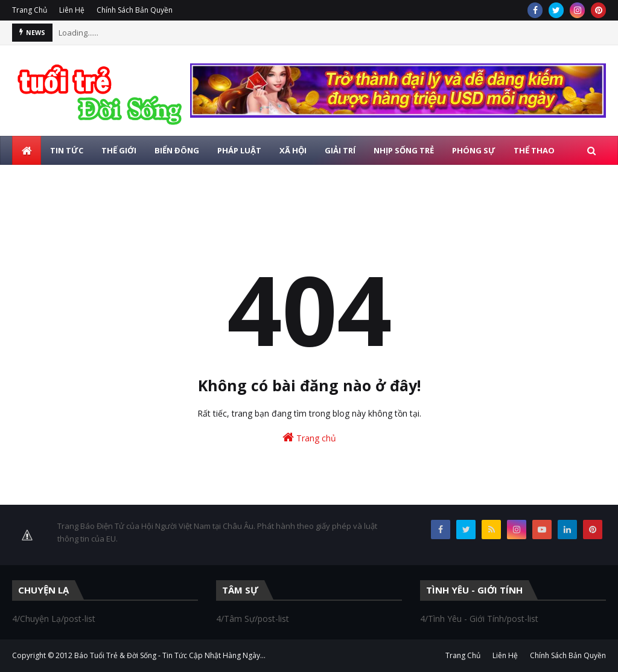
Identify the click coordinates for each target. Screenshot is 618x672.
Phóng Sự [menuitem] (474, 150)
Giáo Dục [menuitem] (41, 179)
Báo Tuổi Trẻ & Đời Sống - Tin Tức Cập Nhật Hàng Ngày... (170, 655)
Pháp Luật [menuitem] (239, 150)
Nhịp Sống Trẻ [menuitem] (404, 150)
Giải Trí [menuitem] (340, 150)
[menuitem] (27, 150)
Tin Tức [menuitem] (67, 150)
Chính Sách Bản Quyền (135, 10)
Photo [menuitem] (93, 179)
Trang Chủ (30, 10)
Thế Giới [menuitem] (119, 150)
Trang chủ (309, 437)
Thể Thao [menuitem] (534, 150)
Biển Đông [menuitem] (177, 150)
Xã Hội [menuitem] (293, 150)
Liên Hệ (72, 10)
